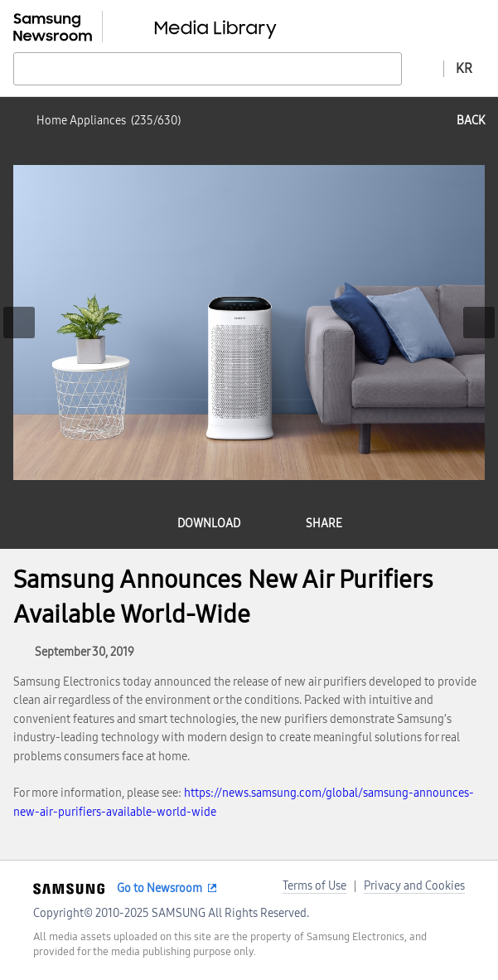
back (471, 121)
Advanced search (423, 68)
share (324, 524)
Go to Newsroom (160, 888)
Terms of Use (314, 886)
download (209, 524)
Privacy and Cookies (414, 886)
